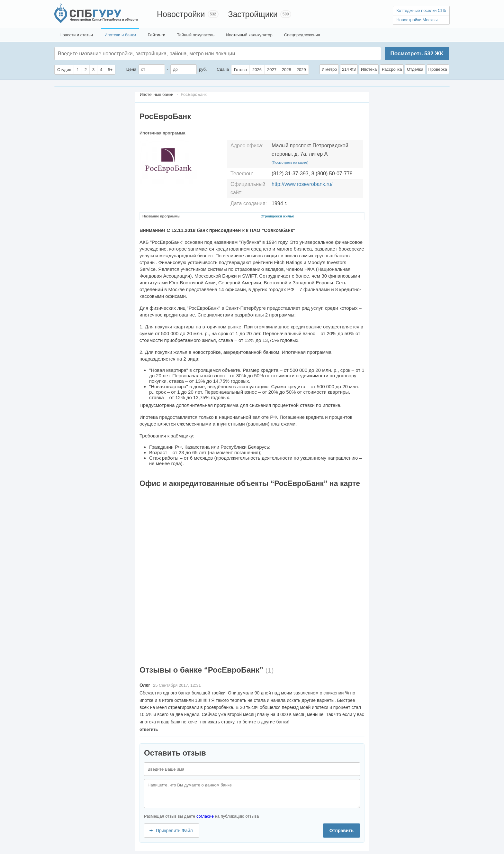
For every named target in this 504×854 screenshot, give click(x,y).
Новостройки (181, 14)
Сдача (223, 69)
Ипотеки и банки (120, 35)
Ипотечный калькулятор (249, 35)
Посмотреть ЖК (417, 54)
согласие (205, 816)
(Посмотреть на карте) (290, 162)
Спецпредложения (302, 35)
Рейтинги (156, 35)
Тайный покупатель (196, 35)
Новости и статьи (76, 35)
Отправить (342, 831)
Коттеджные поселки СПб (421, 10)
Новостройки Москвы (417, 20)
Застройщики (253, 14)
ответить (149, 729)
